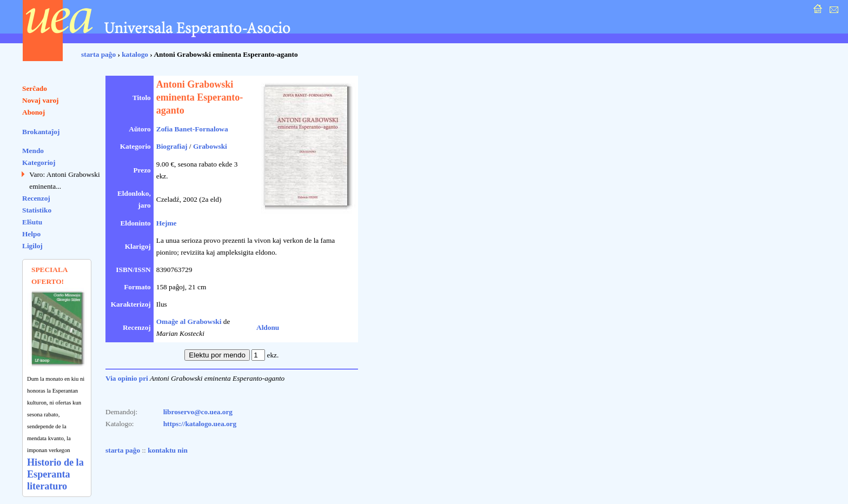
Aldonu (268, 327)
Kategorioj (39, 163)
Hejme (167, 223)
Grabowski (210, 146)
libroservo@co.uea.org (198, 412)
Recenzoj (36, 198)
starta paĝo (98, 54)
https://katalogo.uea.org (200, 424)
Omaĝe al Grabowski (189, 321)
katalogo (135, 54)
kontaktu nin (168, 450)
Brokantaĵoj (41, 132)
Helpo (31, 234)
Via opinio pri (127, 378)
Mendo (33, 151)
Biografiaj (172, 146)
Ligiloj (32, 246)
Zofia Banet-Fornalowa (192, 129)
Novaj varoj (41, 100)
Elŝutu (32, 222)
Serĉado (35, 88)
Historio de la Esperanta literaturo (55, 474)
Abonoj (34, 112)
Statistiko (37, 210)
